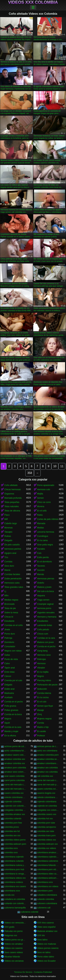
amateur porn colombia (15, 768)
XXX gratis (9, 927)
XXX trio (41, 935)
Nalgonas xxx (11, 935)
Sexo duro (9, 566)
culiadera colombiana (47, 895)
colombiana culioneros (48, 861)
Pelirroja (8, 638)
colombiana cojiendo (14, 857)
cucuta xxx (9, 895)
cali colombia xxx (45, 776)
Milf (6, 519)
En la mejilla (43, 672)
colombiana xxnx (45, 882)
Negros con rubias (13, 651)
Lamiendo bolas (45, 625)
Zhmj (40, 714)
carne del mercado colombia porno (48, 780)
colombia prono (12, 827)
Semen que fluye (45, 706)
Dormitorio (9, 642)
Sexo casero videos (14, 952)
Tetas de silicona (12, 511)
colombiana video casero (48, 874)
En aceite (42, 731)
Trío (6, 557)
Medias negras (11, 600)
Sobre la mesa (11, 613)
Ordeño (41, 583)
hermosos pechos (13, 549)
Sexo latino (42, 940)
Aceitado (9, 697)
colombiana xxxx (12, 891)
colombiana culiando (14, 861)
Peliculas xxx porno (13, 931)
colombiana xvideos (14, 882)
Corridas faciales (12, 574)
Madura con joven (45, 642)
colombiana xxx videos (48, 886)
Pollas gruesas (11, 710)
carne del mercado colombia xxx (15, 785)
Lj (5, 591)
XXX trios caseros (45, 923)
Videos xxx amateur (14, 944)
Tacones (41, 566)
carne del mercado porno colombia (48, 785)
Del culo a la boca (45, 591)
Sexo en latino (44, 952)
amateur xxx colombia (47, 772)
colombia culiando (13, 819)
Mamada (41, 523)
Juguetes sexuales (46, 613)
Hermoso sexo (44, 655)
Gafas (7, 655)
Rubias (8, 536)
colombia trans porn (46, 836)
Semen (40, 498)
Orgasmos (9, 494)
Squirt (7, 723)
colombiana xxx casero (15, 886)
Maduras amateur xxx (47, 931)
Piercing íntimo (44, 680)
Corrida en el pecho (46, 646)
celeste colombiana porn (48, 797)
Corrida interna (44, 693)
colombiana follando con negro (48, 865)
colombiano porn (45, 891)
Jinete (7, 630)
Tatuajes (8, 532)
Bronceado (10, 604)
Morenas (9, 528)
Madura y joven (44, 587)
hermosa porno (44, 608)
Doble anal (9, 689)
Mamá (7, 570)
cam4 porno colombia (15, 780)
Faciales (41, 549)
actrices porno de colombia (15, 746)
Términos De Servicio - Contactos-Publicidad (33, 972)
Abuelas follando (12, 957)
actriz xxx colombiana (47, 751)
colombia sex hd (12, 831)
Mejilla (40, 494)
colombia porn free (13, 823)
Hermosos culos (12, 583)
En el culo (42, 702)
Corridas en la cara (46, 638)
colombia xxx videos (47, 848)
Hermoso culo (44, 489)
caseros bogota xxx (46, 793)
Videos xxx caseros (13, 948)
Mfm (6, 596)
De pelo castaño (12, 545)
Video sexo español (46, 927)
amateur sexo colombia (15, 772)
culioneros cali (44, 908)
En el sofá (42, 511)
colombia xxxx (11, 853)
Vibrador (41, 668)
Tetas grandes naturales (15, 587)
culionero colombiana (47, 903)
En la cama (42, 540)
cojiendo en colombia (47, 806)
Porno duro (10, 634)
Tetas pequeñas (12, 502)
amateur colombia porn (48, 755)
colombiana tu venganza (15, 874)
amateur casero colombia (15, 755)
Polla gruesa (10, 706)
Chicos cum (43, 634)
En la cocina (43, 697)
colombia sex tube (46, 831)
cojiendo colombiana (47, 802)
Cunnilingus (43, 536)
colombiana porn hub (14, 869)
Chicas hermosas (13, 489)
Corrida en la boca (13, 714)
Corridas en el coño (14, 625)
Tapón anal (10, 668)
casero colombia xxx (14, 793)
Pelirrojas (42, 659)
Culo (39, 553)
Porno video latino (46, 957)
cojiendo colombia (13, 802)
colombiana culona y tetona (15, 865)
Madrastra (9, 693)
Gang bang (42, 651)
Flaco (7, 515)
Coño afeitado (11, 485)
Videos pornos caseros (48, 948)
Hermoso (41, 663)
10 (55, 466)
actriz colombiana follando (15, 751)
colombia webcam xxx (47, 844)
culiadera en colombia (15, 899)
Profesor (41, 736)
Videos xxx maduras (47, 944)
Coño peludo (43, 630)
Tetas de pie (10, 608)
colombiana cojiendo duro (48, 857)
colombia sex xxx (12, 836)
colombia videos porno (15, 840)
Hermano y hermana (47, 617)
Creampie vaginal (45, 604)
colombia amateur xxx (15, 814)
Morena (41, 506)
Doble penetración (13, 579)
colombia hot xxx (45, 819)
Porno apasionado (46, 485)
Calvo (7, 663)
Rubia (40, 515)
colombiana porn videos (48, 869)
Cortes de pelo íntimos (48, 519)
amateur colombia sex (15, 759)
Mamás (41, 574)
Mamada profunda (13, 498)
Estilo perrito (43, 557)
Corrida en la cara (13, 727)
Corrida (41, 723)
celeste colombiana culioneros (15, 797)
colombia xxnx (11, 848)
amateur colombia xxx (15, 763)
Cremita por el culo (13, 680)
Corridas (8, 562)
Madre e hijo (43, 727)
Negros (41, 676)
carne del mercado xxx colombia (15, 789)
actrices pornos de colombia (48, 746)
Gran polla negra (45, 545)
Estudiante (9, 621)
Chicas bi (9, 617)
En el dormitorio (45, 562)
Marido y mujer (11, 731)
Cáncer (8, 676)
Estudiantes (43, 621)
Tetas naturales (12, 506)
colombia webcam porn (15, 844)
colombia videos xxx (47, 840)
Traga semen (43, 600)
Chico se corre (44, 502)
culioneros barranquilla (15, 908)
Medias (41, 528)
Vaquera (41, 596)
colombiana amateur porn (48, 853)
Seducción (42, 689)
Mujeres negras (44, 719)
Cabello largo (11, 523)
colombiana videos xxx (15, 878)
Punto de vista (11, 659)
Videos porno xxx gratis (15, 940)
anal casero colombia (14, 776)
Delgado (8, 540)
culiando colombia (46, 899)
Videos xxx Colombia (33, 2)
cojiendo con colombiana (15, 806)
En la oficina (10, 736)
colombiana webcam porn (48, 878)
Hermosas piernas (46, 579)
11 (62, 466)
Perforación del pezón (47, 685)
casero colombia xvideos (48, 789)
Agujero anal (10, 553)
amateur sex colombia (47, 768)
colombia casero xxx (47, 814)
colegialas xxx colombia (48, 810)
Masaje (41, 710)
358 (30, 473)
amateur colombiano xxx (48, 763)
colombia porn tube (46, 823)
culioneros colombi (29, 912)
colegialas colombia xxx (15, 810)
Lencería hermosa (46, 532)
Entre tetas (10, 672)
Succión (41, 570)
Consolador (10, 646)
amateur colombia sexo (48, 759)
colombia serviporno (47, 827)
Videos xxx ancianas (14, 961)
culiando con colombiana (15, 903)
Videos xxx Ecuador (46, 961)
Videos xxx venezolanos (15, 923)
